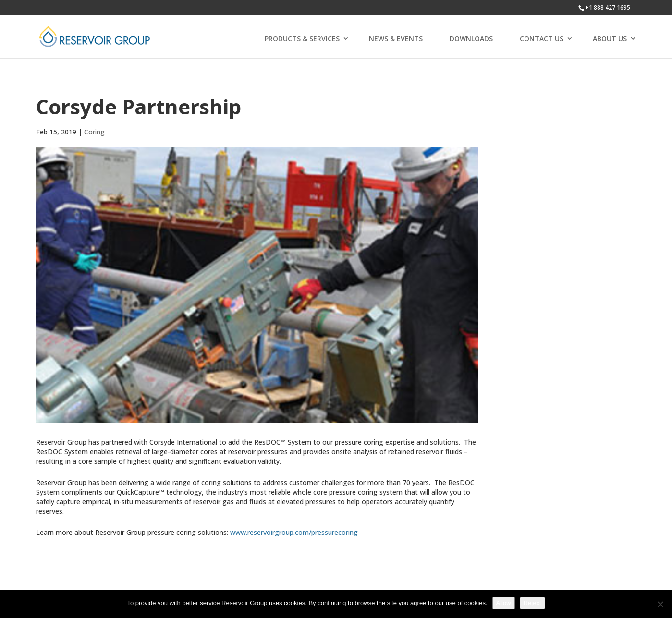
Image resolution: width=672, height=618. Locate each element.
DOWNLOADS (471, 39)
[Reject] (660, 604)
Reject (532, 603)
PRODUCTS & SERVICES (302, 39)
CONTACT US (542, 39)
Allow (504, 603)
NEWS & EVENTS (396, 39)
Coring (94, 132)
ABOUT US (610, 39)
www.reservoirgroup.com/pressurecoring (294, 532)
